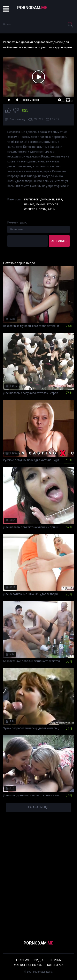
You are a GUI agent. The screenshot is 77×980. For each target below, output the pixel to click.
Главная (23, 960)
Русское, (53, 205)
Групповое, (32, 200)
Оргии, (43, 209)
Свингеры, (31, 209)
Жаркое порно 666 (28, 965)
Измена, (30, 205)
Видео (39, 960)
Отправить (59, 241)
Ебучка (55, 960)
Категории (55, 965)
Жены (52, 209)
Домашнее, (48, 200)
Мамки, (41, 205)
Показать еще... (39, 807)
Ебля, (59, 200)
